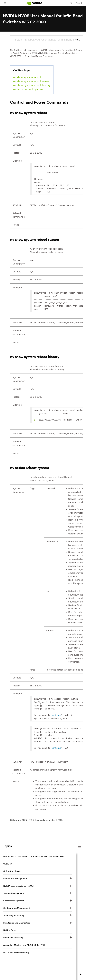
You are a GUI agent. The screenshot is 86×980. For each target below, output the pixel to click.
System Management (14, 891)
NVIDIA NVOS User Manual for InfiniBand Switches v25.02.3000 (34, 854)
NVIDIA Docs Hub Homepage (24, 50)
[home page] (35, 3)
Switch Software (21, 53)
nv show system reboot (27, 77)
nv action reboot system (28, 89)
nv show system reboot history (32, 85)
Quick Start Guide (12, 869)
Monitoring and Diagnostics (17, 921)
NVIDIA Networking (50, 50)
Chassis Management (14, 898)
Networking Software (72, 50)
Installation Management (15, 876)
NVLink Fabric (10, 928)
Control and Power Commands (39, 56)
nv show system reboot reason (32, 81)
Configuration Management (17, 906)
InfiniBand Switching (13, 935)
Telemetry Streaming (14, 913)
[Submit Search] (77, 40)
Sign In (79, 3)
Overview (8, 861)
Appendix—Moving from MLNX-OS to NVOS (24, 943)
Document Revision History (16, 950)
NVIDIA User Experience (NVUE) (18, 884)
